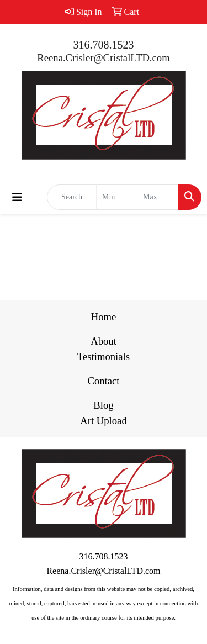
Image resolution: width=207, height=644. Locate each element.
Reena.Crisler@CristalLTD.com (103, 58)
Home (104, 317)
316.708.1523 (104, 45)
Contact (103, 381)
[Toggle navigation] (17, 197)
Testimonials (104, 357)
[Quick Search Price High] (158, 197)
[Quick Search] (72, 197)
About (104, 341)
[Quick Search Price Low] (117, 197)
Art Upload (103, 421)
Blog (103, 405)
